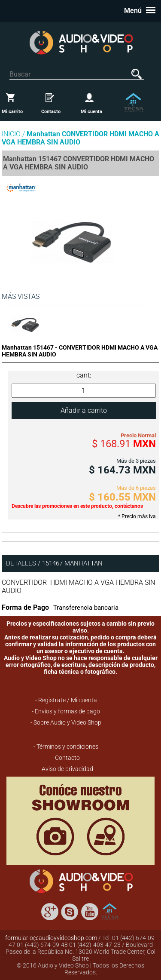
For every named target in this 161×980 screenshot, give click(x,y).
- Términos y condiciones (66, 747)
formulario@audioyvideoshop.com (51, 938)
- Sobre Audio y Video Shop (66, 722)
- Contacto (66, 758)
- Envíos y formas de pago (66, 711)
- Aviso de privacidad (66, 769)
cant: (84, 375)
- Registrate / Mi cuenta (66, 700)
